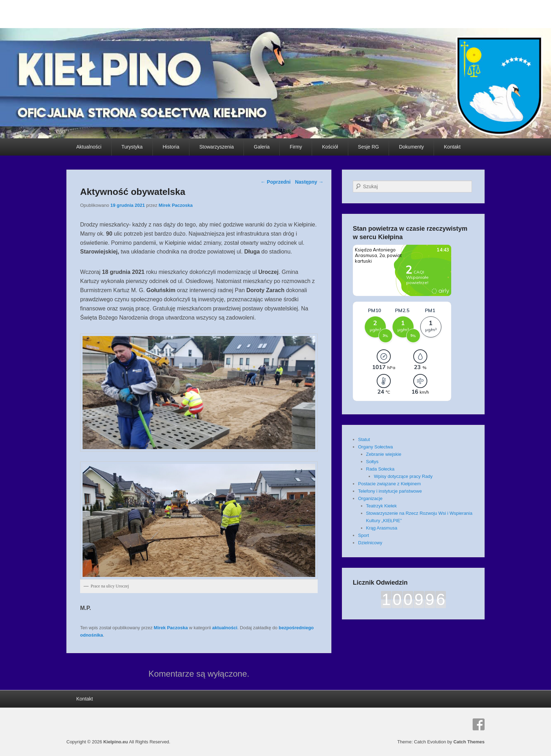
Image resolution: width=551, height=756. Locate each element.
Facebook (479, 724)
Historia (171, 147)
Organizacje (370, 498)
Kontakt (452, 147)
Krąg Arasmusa (382, 528)
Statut (364, 439)
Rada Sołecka (380, 469)
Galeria (262, 147)
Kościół (330, 147)
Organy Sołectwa (375, 447)
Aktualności (89, 147)
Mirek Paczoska (176, 205)
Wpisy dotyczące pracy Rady (403, 476)
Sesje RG (369, 147)
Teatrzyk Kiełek (381, 506)
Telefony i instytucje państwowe (390, 491)
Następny (309, 182)
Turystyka (132, 147)
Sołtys (372, 462)
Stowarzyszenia (216, 147)
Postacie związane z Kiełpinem (389, 484)
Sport (364, 535)
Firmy (296, 147)
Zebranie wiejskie (384, 454)
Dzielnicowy (370, 543)
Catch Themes (469, 742)
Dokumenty (411, 147)
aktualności (225, 628)
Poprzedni (275, 182)
